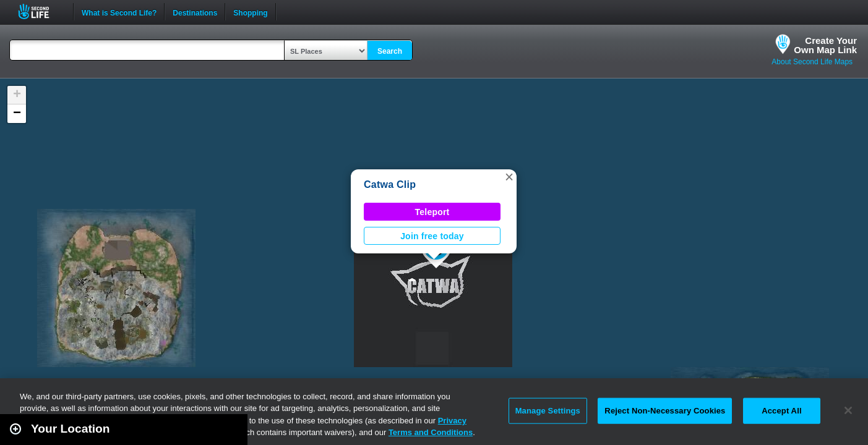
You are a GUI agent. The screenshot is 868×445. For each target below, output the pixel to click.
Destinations (195, 12)
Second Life (41, 11)
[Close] (848, 410)
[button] (509, 177)
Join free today (432, 236)
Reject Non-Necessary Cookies (665, 411)
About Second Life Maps (812, 62)
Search (390, 51)
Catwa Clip (390, 184)
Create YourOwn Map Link (825, 45)
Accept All (781, 411)
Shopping (250, 12)
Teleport (432, 212)
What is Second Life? (119, 12)
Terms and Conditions (431, 432)
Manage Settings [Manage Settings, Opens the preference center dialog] (548, 411)
